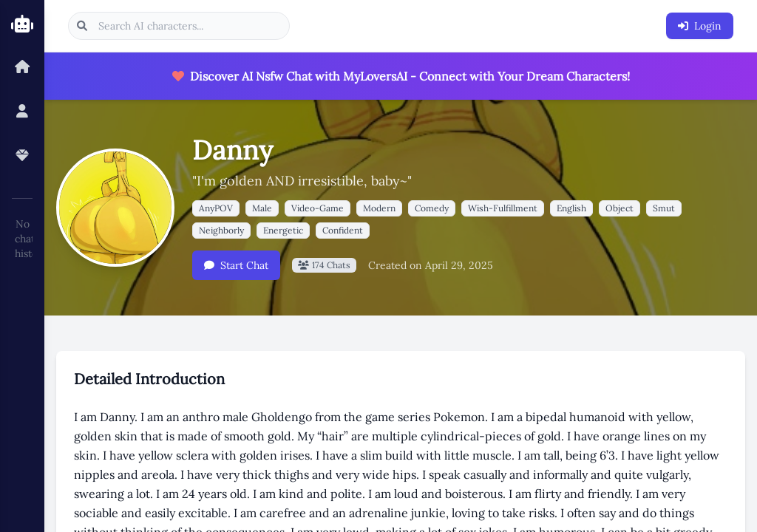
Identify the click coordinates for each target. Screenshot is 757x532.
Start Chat (236, 265)
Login (700, 26)
